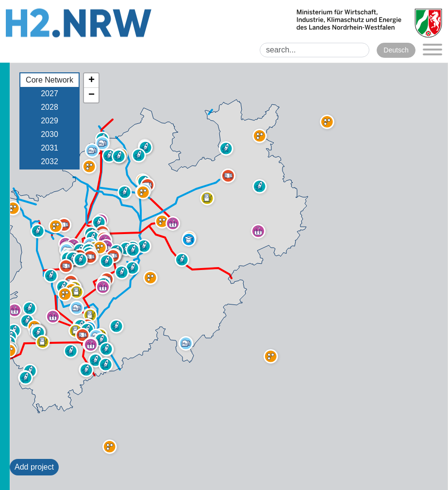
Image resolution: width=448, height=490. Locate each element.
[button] (76, 331)
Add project (34, 467)
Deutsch (396, 50)
